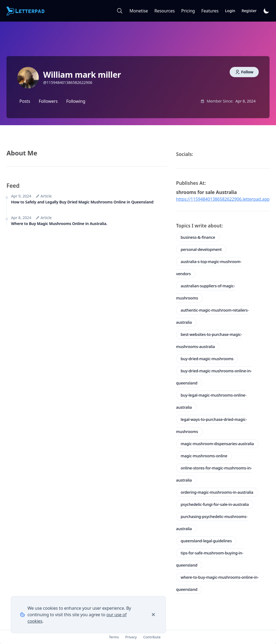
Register (249, 11)
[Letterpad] (26, 11)
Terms (114, 637)
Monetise (139, 11)
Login (230, 11)
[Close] (153, 615)
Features (210, 11)
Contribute (152, 637)
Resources (165, 11)
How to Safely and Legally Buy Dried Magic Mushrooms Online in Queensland (82, 202)
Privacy (131, 637)
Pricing (188, 11)
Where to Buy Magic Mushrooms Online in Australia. (59, 224)
